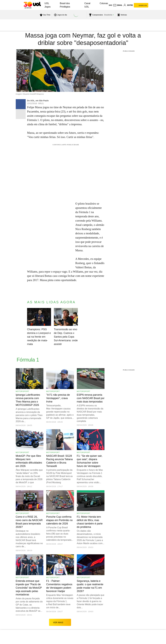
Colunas (104, 3)
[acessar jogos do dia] (60, 15)
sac (111, 5)
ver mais (60, 622)
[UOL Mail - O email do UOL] (118, 5)
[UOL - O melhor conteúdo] (32, 5)
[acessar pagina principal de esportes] (122, 15)
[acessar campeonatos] (96, 15)
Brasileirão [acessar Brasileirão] (108, 15)
